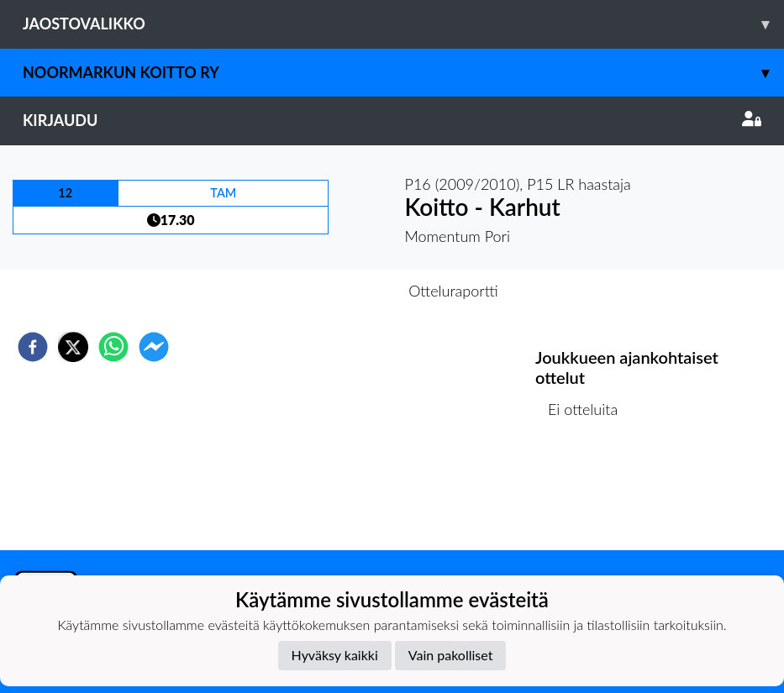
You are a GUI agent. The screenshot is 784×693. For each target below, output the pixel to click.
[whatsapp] (113, 347)
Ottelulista (589, 493)
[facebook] (33, 347)
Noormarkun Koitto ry (403, 73)
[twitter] (73, 347)
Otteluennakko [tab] (334, 291)
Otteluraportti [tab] (453, 291)
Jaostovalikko (403, 24)
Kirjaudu (392, 120)
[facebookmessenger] (154, 347)
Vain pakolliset (451, 655)
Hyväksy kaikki (335, 655)
